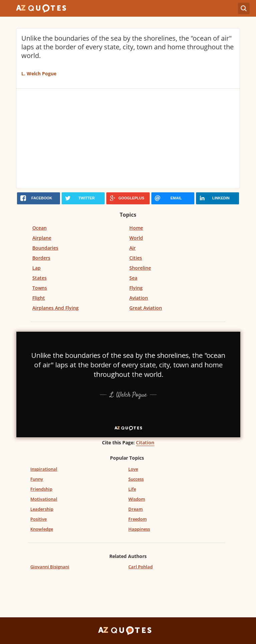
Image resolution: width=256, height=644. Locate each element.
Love (133, 469)
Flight (39, 298)
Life (132, 489)
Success (136, 479)
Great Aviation (146, 308)
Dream (135, 509)
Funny (37, 479)
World (136, 238)
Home (136, 228)
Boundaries (45, 248)
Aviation (139, 298)
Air (132, 248)
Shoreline (140, 268)
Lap (36, 268)
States (39, 278)
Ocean (39, 228)
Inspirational (44, 469)
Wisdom (137, 499)
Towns (40, 288)
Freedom (137, 519)
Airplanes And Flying (55, 308)
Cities (136, 258)
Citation (145, 442)
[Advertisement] (128, 139)
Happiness (139, 529)
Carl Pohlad (140, 567)
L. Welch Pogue (39, 73)
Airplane (42, 238)
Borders (41, 258)
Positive (38, 519)
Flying (136, 288)
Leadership (42, 509)
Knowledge (42, 529)
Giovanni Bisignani (50, 567)
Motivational (44, 499)
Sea (133, 278)
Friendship (41, 489)
